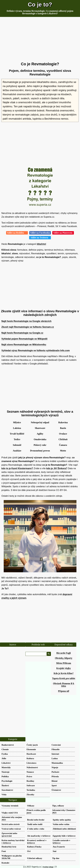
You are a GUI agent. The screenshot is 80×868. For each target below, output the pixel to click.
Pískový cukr (40, 445)
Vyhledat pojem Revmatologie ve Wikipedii (24, 339)
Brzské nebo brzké (36, 820)
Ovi (29, 851)
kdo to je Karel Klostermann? (17, 468)
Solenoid (17, 445)
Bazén (63, 428)
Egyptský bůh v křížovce (64, 836)
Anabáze (17, 451)
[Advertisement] (40, 39)
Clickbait (63, 439)
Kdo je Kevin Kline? (64, 673)
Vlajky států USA (10, 813)
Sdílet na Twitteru (40, 238)
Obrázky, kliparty (64, 658)
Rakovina (63, 422)
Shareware (40, 428)
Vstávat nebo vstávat (11, 829)
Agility (40, 434)
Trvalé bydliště (17, 434)
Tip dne (56, 858)
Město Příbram (64, 663)
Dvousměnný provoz (40, 451)
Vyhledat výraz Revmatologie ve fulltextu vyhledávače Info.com (36, 351)
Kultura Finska (34, 847)
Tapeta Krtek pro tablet (64, 678)
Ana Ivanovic (59, 847)
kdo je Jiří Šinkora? (57, 468)
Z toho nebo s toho (36, 829)
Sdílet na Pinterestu (63, 233)
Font (4, 851)
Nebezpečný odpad (40, 422)
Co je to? (40, 5)
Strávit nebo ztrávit (11, 824)
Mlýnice (17, 422)
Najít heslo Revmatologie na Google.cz (22, 333)
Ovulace (63, 434)
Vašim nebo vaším (61, 824)
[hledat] (36, 654)
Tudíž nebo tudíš (35, 824)
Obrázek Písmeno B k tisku (64, 685)
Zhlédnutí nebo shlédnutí (64, 829)
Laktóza (17, 428)
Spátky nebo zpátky (62, 820)
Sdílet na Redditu (17, 233)
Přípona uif (64, 691)
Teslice (17, 439)
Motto (63, 451)
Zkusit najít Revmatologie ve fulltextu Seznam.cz (28, 327)
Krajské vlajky (64, 668)
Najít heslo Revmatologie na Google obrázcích (26, 321)
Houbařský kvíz (9, 847)
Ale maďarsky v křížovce (39, 836)
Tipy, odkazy (58, 806)
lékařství (41, 244)
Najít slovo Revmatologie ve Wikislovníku (24, 345)
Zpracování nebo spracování (9, 835)
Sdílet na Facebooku (40, 233)
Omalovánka (40, 439)
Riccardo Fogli (64, 653)
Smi (54, 851)
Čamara (63, 445)
